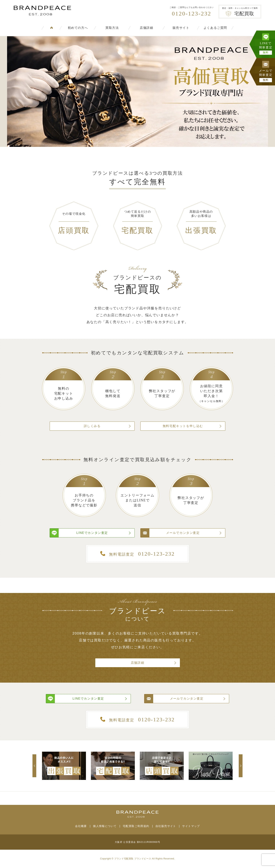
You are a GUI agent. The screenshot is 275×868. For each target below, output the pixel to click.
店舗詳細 (146, 28)
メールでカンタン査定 (183, 533)
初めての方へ (78, 28)
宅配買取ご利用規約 (136, 826)
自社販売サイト (166, 826)
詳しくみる (92, 426)
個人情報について (105, 826)
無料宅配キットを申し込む (183, 426)
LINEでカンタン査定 (92, 533)
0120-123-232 (192, 13)
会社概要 (81, 826)
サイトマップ (191, 826)
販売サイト (181, 28)
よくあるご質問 (215, 28)
